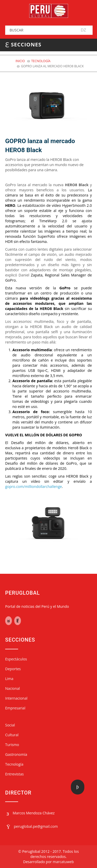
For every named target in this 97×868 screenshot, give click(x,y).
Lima (9, 679)
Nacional (13, 688)
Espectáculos (16, 659)
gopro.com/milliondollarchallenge (33, 486)
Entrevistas (14, 774)
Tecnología (41, 61)
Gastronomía (16, 754)
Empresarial (15, 708)
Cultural (12, 735)
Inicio (20, 61)
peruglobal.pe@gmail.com (36, 826)
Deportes (13, 669)
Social (10, 725)
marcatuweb (63, 862)
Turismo (12, 745)
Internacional (16, 698)
